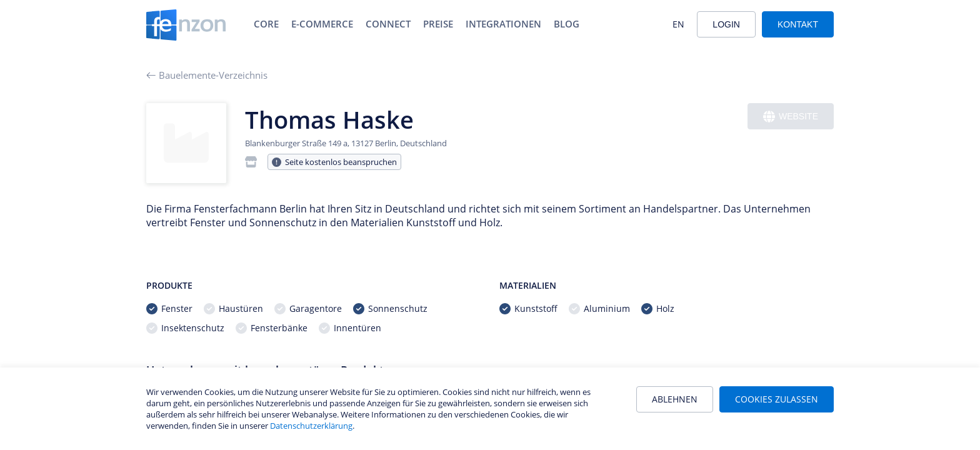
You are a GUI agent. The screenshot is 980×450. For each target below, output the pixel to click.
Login (726, 24)
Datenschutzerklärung (311, 426)
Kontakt (798, 24)
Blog (567, 24)
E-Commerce (322, 24)
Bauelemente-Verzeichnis (207, 75)
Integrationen (503, 24)
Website (791, 117)
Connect (388, 24)
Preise (438, 24)
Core (266, 24)
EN (678, 24)
